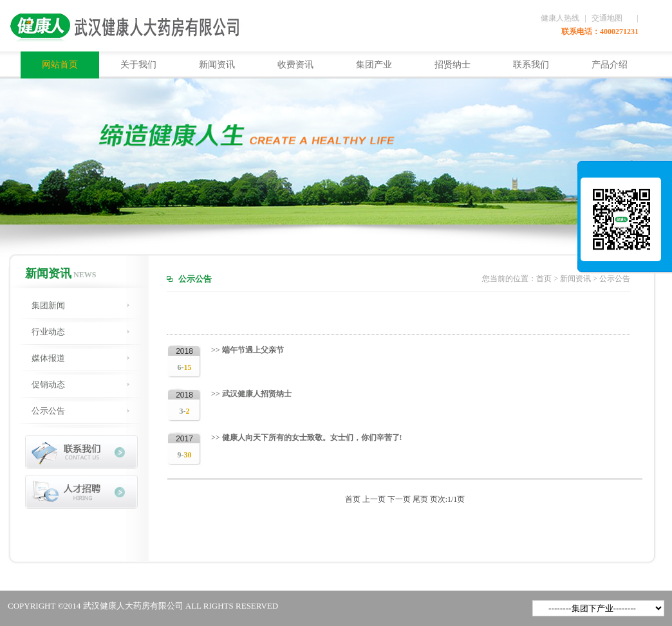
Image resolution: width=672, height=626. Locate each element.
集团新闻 (48, 305)
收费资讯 (295, 65)
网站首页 (60, 65)
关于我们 (138, 65)
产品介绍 (610, 65)
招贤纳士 (453, 65)
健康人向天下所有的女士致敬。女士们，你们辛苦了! (311, 437)
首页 (544, 279)
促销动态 (48, 384)
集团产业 (374, 65)
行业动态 (48, 332)
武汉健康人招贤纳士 (256, 394)
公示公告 (48, 411)
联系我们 (531, 65)
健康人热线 (560, 18)
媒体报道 (48, 358)
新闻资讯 (217, 65)
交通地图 (607, 18)
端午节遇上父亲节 (252, 350)
